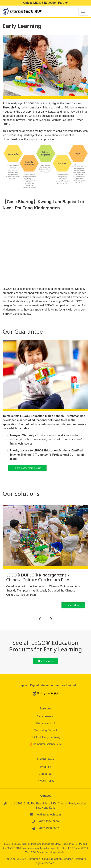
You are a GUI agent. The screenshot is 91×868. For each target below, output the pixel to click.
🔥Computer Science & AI (45, 744)
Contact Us (45, 774)
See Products (46, 661)
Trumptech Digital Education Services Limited (55, 859)
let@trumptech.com (49, 815)
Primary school (45, 723)
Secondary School (45, 730)
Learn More (73, 605)
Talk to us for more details (27, 468)
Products (45, 767)
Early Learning (45, 716)
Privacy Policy (45, 781)
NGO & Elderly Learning (45, 737)
